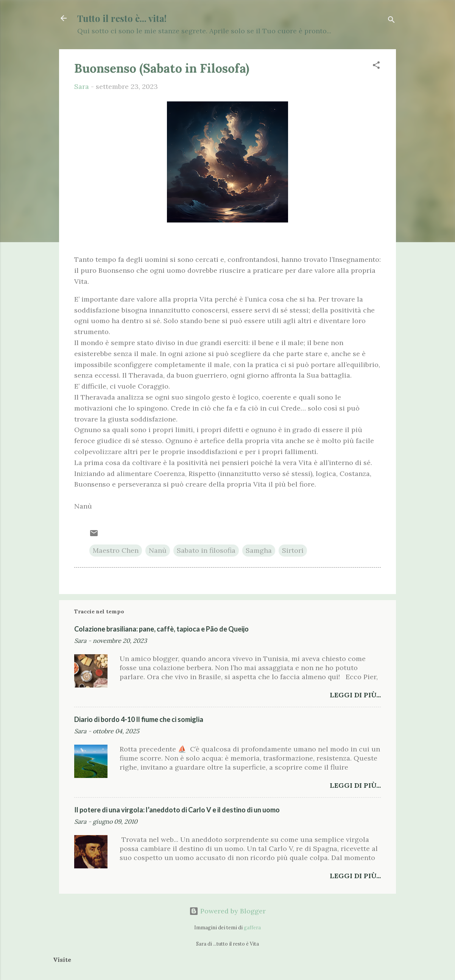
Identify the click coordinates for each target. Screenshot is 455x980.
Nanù (158, 550)
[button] (376, 66)
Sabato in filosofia (206, 550)
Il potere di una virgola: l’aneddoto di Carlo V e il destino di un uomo (177, 810)
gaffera (252, 927)
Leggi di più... (355, 695)
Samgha (259, 550)
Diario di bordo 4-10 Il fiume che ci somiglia (139, 719)
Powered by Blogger (227, 911)
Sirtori (293, 550)
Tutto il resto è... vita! (122, 18)
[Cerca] (391, 21)
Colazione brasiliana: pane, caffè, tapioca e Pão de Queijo (161, 629)
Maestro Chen (116, 550)
